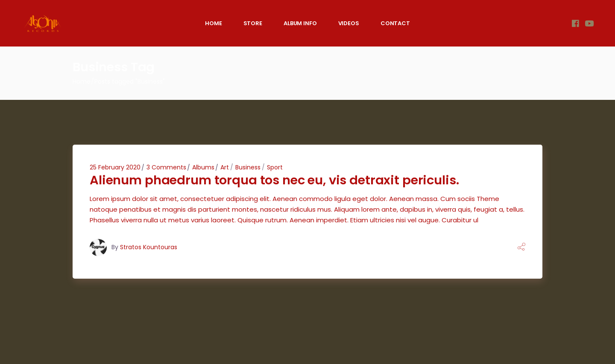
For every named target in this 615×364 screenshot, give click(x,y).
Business (248, 167)
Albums (203, 167)
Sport (275, 167)
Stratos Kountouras (149, 247)
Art (225, 167)
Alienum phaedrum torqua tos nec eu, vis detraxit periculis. (274, 180)
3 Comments (166, 167)
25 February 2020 (115, 167)
